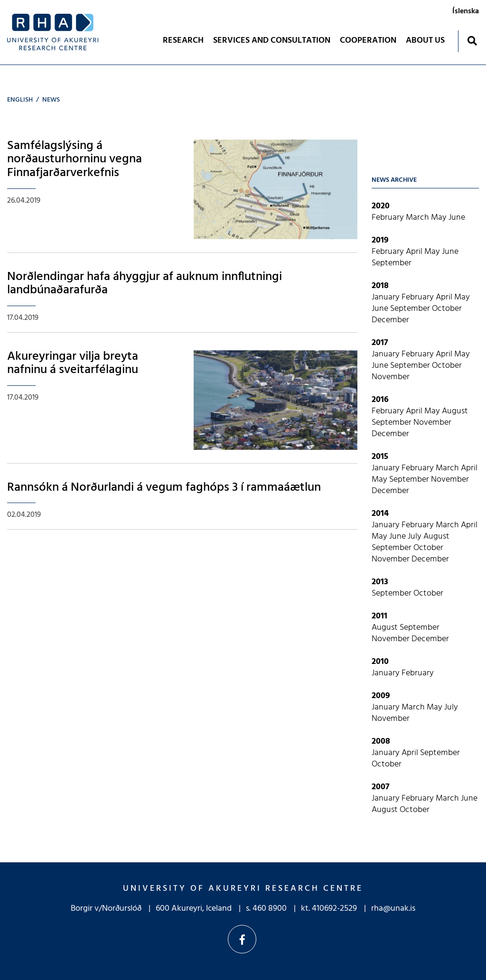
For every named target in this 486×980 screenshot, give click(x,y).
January (387, 297)
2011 (379, 616)
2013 (380, 582)
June (457, 218)
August (455, 411)
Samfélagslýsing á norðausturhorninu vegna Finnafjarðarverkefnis (75, 159)
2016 (380, 400)
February (389, 218)
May (440, 218)
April (415, 252)
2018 (380, 286)
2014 (380, 514)
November (391, 377)
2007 (381, 787)
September (392, 263)
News (51, 100)
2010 (380, 662)
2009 (381, 696)
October (447, 309)
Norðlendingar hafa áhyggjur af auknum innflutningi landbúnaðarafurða (145, 284)
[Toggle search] (472, 41)
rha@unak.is (393, 909)
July (416, 537)
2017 (380, 343)
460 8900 (270, 909)
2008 (381, 742)
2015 (380, 457)
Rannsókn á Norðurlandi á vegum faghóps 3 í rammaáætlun (164, 488)
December (390, 320)
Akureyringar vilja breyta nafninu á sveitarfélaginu (73, 364)
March (418, 218)
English (20, 100)
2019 (380, 240)
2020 (381, 206)
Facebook (242, 939)
